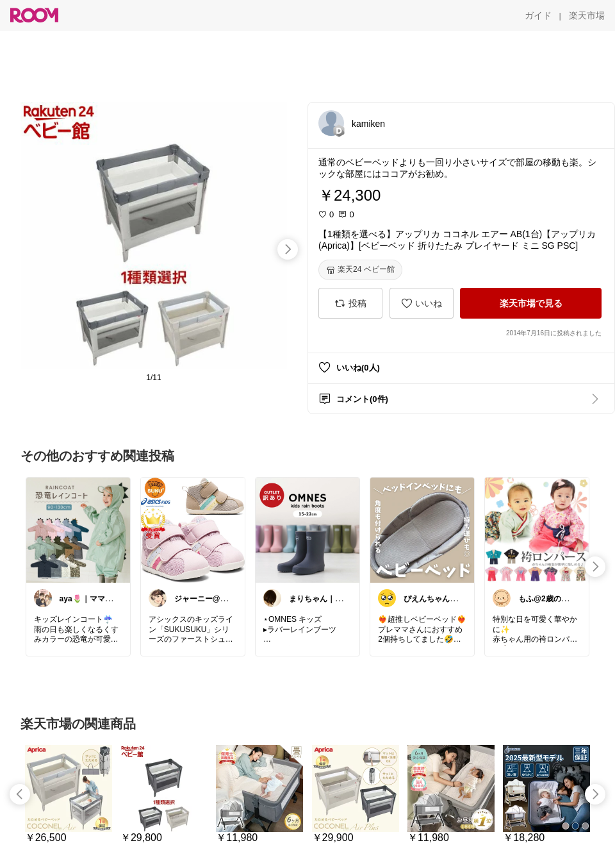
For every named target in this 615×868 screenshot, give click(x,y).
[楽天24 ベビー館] (360, 270)
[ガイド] (538, 15)
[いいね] (422, 303)
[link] (78, 530)
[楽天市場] (587, 15)
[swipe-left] (20, 794)
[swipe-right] (288, 249)
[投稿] (350, 303)
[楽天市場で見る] (531, 303)
